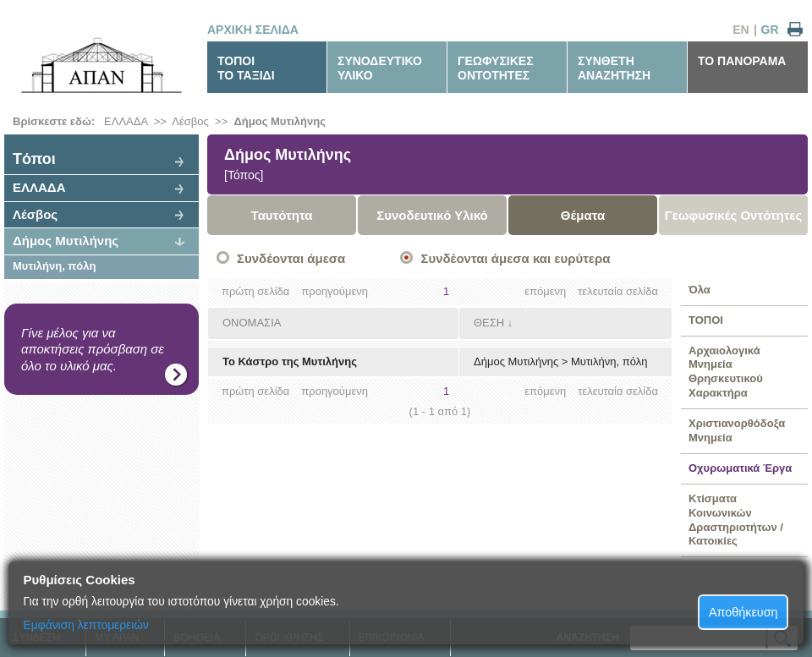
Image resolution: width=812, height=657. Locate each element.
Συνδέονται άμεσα (291, 258)
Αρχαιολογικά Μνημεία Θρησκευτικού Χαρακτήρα (726, 372)
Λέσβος (190, 121)
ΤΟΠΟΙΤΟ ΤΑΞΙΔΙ (246, 68)
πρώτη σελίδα (255, 291)
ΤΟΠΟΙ (706, 320)
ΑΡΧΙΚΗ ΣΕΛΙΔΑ (253, 30)
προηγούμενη (335, 291)
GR (770, 30)
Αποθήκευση (743, 612)
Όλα (700, 290)
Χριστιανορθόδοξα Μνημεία (737, 430)
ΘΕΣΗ (489, 323)
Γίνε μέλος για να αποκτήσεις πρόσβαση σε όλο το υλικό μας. (93, 349)
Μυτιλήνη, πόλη (54, 266)
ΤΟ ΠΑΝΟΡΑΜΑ (742, 61)
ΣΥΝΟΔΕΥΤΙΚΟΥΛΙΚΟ (380, 68)
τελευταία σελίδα (618, 291)
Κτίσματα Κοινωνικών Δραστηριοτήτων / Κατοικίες (736, 520)
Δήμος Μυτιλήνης (279, 121)
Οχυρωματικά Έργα (740, 468)
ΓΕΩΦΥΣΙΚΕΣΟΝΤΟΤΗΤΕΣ (496, 68)
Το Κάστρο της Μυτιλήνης (290, 361)
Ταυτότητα (282, 215)
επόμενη (545, 291)
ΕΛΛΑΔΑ (126, 121)
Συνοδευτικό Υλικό (432, 215)
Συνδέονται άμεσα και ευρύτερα (515, 258)
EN (741, 30)
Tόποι (34, 159)
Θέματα (583, 215)
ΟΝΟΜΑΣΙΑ (252, 323)
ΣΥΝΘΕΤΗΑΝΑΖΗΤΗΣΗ (614, 68)
